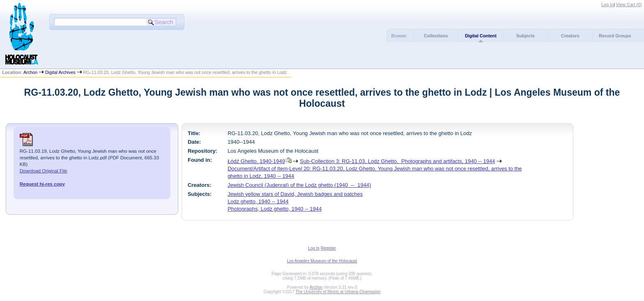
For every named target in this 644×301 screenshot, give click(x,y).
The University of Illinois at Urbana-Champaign (338, 292)
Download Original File (44, 171)
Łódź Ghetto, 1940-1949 (256, 161)
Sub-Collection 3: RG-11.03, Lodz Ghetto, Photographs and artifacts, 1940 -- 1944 (397, 161)
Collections (436, 36)
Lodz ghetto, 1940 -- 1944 (258, 201)
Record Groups (615, 36)
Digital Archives (60, 72)
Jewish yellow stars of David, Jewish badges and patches (295, 194)
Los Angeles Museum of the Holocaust (322, 261)
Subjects (526, 36)
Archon (30, 72)
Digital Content (481, 36)
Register (328, 248)
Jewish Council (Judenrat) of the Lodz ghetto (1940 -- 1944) (299, 185)
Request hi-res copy (42, 184)
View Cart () (629, 5)
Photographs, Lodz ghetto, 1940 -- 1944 (275, 209)
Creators (570, 36)
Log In (607, 5)
